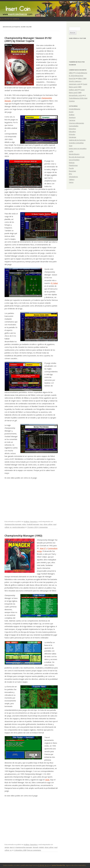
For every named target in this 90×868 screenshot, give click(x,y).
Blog (2, 19)
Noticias (72, 163)
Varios (71, 182)
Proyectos (8, 19)
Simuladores (73, 177)
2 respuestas (43, 527)
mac (41, 524)
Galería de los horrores (77, 140)
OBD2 (71, 73)
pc (11, 527)
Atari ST (43, 548)
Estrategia (72, 137)
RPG (70, 174)
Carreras (72, 120)
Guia (71, 146)
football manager (33, 524)
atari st (12, 847)
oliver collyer (48, 524)
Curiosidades (74, 126)
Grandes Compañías (76, 143)
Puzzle (71, 168)
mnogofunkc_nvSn (76, 95)
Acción (71, 112)
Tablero (72, 179)
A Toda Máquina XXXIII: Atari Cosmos (78, 98)
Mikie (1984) (82, 78)
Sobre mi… (16, 19)
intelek (41, 847)
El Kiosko (72, 134)
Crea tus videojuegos (76, 123)
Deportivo (34, 522)
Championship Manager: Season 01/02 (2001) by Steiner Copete (28, 39)
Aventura (72, 117)
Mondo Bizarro (74, 154)
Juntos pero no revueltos (78, 148)
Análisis (27, 522)
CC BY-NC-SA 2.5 (43, 865)
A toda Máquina (75, 109)
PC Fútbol (54, 283)
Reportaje (72, 171)
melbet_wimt (73, 90)
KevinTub (72, 78)
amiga (7, 847)
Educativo (72, 132)
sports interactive (19, 527)
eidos (24, 524)
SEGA (47, 780)
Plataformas (73, 165)
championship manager (13, 524)
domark (36, 847)
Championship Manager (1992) (23, 536)
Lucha (71, 151)
